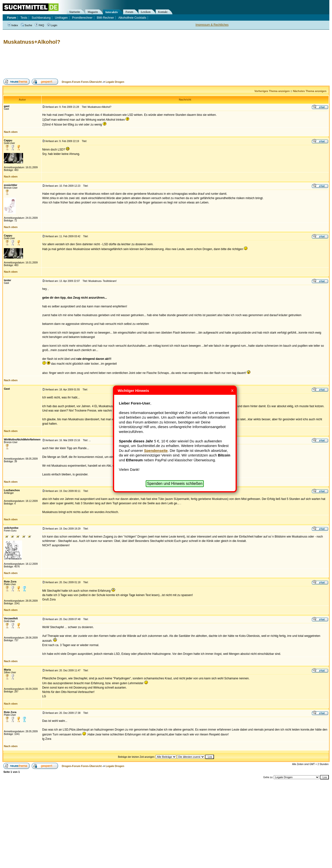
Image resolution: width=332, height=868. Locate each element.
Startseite (75, 12)
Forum (129, 12)
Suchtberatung (41, 18)
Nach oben (11, 132)
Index (13, 25)
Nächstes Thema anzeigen (310, 91)
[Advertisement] (91, 62)
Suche (26, 25)
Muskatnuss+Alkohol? (32, 42)
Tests (24, 18)
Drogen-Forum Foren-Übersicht (82, 82)
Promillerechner (82, 18)
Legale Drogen (115, 82)
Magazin (93, 12)
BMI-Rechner (106, 18)
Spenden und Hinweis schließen (175, 484)
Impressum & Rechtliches (212, 25)
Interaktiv (112, 12)
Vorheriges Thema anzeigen (272, 91)
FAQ (39, 25)
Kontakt (163, 12)
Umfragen (61, 18)
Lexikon (146, 12)
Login (52, 25)
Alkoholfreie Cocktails (132, 18)
